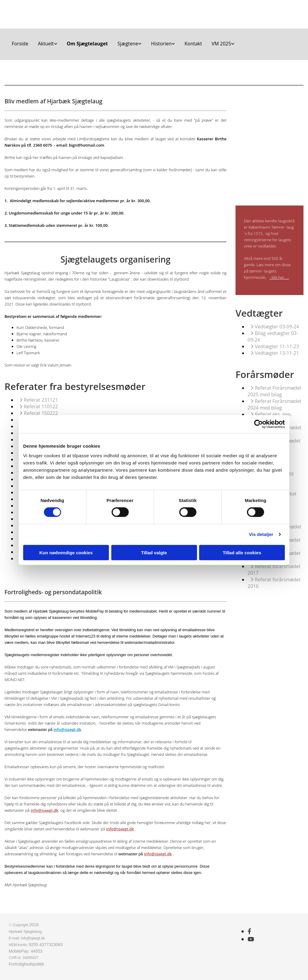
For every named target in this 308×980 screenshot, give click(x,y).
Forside (20, 44)
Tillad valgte (154, 552)
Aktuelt (46, 44)
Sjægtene (128, 44)
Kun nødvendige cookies (66, 552)
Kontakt (193, 44)
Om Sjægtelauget (87, 44)
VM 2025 (221, 44)
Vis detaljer (261, 534)
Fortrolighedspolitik (26, 964)
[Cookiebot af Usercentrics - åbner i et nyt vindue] (259, 424)
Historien (161, 44)
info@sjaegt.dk (68, 729)
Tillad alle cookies (242, 552)
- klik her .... (279, 277)
